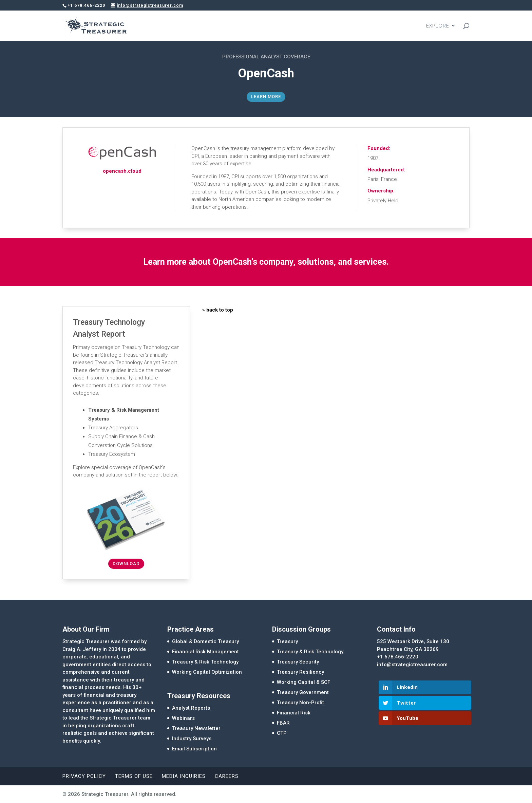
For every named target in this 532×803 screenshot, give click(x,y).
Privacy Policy (84, 776)
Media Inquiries (184, 776)
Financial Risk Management (205, 652)
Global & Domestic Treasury (205, 641)
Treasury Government (303, 692)
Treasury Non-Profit (300, 703)
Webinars (183, 718)
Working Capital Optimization (207, 672)
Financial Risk (294, 713)
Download (126, 564)
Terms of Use (134, 776)
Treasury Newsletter (196, 728)
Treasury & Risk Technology (205, 662)
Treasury (287, 641)
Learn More (266, 97)
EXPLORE (438, 26)
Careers (227, 776)
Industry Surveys (192, 739)
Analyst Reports (191, 708)
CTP (282, 733)
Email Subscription (194, 749)
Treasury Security (298, 662)
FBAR (283, 723)
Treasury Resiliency (300, 672)
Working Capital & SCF (303, 682)
